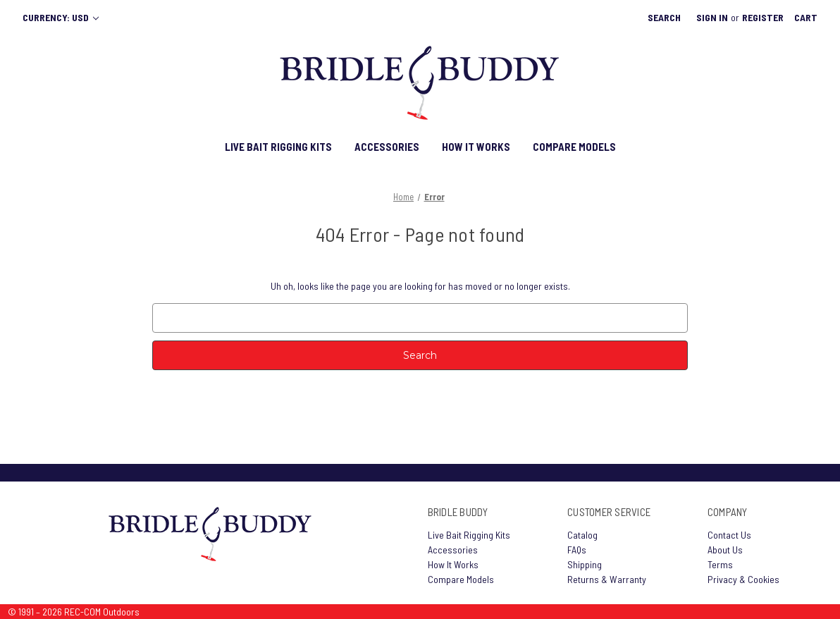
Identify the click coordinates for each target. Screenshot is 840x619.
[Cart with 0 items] (806, 17)
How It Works (453, 564)
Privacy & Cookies (743, 579)
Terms (720, 564)
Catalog (582, 535)
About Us (725, 550)
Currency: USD (61, 17)
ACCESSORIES (387, 147)
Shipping (585, 564)
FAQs (577, 550)
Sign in (712, 17)
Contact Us (729, 535)
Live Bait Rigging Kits (469, 535)
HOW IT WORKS (476, 147)
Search (664, 17)
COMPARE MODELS (574, 147)
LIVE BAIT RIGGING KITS (278, 147)
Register (763, 17)
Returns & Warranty (607, 579)
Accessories (453, 550)
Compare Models (461, 579)
